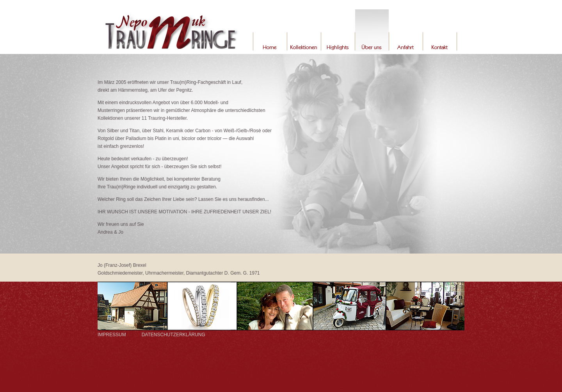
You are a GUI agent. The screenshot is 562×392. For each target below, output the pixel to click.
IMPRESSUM (112, 335)
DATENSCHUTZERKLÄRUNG (173, 335)
